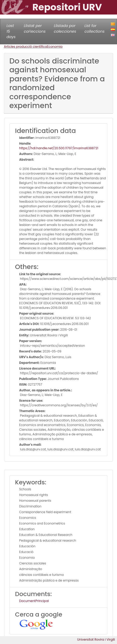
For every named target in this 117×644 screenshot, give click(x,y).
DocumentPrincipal (34, 601)
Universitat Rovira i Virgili (96, 639)
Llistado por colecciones (65, 29)
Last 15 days (11, 31)
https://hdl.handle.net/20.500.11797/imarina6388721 (59, 148)
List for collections (94, 29)
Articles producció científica (25, 47)
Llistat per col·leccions (35, 29)
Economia (55, 47)
